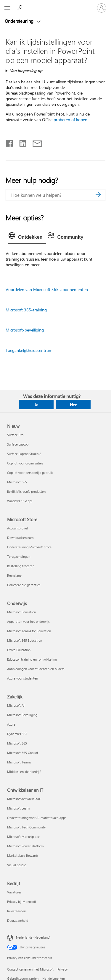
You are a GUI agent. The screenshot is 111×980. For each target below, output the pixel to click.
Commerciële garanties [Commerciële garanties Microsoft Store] (24, 585)
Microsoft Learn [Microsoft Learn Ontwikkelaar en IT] (18, 808)
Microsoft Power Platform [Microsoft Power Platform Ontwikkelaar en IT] (25, 846)
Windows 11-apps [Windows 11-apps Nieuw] (20, 501)
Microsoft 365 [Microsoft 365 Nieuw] (17, 482)
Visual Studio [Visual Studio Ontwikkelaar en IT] (17, 865)
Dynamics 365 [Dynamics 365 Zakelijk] (17, 734)
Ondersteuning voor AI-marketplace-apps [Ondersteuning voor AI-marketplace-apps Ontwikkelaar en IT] (37, 818)
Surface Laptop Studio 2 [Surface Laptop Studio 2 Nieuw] (24, 454)
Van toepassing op (26, 70)
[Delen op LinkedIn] (21, 142)
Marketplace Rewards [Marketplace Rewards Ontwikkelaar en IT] (23, 855)
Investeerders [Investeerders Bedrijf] (17, 911)
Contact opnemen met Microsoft (30, 969)
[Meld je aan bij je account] (102, 8)
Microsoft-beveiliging (25, 330)
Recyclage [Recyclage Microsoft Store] (14, 575)
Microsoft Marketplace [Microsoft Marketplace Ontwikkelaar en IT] (23, 837)
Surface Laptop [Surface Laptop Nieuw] (18, 444)
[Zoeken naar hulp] (21, 8)
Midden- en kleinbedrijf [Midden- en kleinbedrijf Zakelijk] (24, 772)
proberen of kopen (70, 120)
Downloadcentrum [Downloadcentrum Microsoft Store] (20, 538)
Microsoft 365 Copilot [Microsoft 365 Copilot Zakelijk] (23, 753)
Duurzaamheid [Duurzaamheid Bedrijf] (18, 920)
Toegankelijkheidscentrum (29, 350)
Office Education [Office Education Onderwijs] (19, 650)
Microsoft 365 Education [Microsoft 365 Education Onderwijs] (25, 640)
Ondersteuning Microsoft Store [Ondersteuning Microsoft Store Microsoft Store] (29, 547)
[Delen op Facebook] (10, 142)
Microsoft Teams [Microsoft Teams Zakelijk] (19, 762)
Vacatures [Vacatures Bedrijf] (14, 892)
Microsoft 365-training (26, 310)
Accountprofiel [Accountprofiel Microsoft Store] (17, 528)
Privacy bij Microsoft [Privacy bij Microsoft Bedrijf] (22, 902)
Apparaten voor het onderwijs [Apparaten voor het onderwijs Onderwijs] (28, 621)
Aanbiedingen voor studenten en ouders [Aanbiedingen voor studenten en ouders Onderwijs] (36, 669)
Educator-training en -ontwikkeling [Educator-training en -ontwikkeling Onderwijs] (32, 659)
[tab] (27, 237)
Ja (36, 405)
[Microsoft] (55, 4)
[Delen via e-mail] (35, 142)
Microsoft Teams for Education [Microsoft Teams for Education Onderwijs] (29, 631)
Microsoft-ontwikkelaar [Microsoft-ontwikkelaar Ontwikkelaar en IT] (24, 799)
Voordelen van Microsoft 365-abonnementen (47, 289)
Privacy (62, 969)
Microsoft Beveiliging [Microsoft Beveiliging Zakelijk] (22, 715)
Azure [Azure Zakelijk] (11, 724)
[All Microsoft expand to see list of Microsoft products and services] (7, 8)
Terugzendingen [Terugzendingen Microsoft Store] (19, 556)
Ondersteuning (20, 21)
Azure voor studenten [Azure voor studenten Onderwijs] (22, 678)
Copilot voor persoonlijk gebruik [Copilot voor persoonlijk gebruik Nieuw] (30, 473)
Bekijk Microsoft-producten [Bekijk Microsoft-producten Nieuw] (26, 491)
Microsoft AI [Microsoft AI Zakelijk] (16, 705)
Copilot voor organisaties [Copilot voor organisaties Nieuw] (25, 463)
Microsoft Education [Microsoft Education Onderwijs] (21, 612)
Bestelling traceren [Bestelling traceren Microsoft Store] (21, 566)
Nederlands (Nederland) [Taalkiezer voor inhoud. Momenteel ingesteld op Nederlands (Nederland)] (33, 937)
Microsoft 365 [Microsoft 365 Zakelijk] (17, 743)
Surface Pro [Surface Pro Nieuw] (15, 435)
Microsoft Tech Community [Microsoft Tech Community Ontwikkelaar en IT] (26, 827)
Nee (73, 405)
